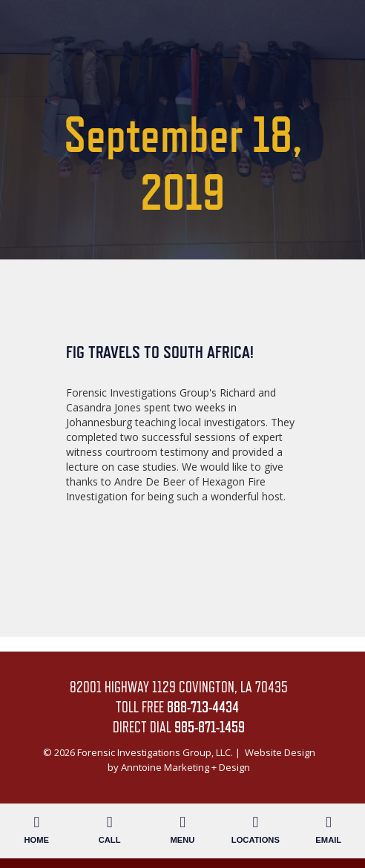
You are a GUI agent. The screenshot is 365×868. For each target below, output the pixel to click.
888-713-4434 (203, 707)
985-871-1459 (210, 727)
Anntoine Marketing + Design (185, 767)
